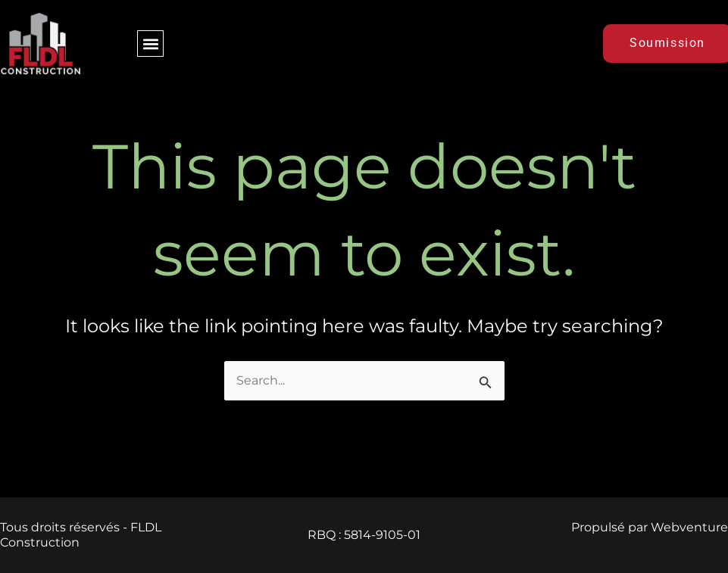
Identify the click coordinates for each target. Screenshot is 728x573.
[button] (150, 44)
